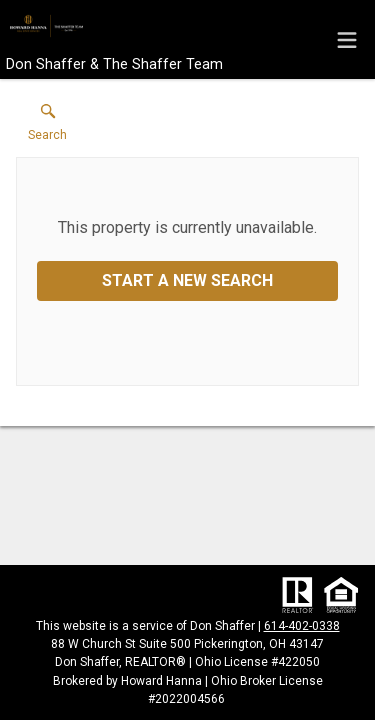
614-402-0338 (302, 626)
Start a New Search (187, 280)
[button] (47, 127)
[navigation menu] (347, 40)
